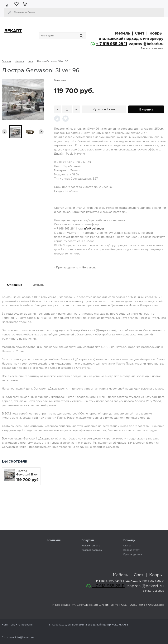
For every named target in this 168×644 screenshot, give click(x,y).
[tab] (15, 285)
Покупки (88, 540)
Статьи (127, 546)
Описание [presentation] (15, 285)
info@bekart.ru (93, 229)
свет (31, 61)
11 (125, 44)
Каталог (20, 61)
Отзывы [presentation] (38, 285)
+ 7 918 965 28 (109, 44)
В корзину (146, 109)
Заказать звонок (152, 49)
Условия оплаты (91, 546)
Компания (54, 540)
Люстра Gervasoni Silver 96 (27, 473)
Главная (6, 61)
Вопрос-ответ (131, 550)
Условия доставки (92, 550)
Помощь (129, 540)
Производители (133, 555)
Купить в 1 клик (104, 109)
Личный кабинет (24, 12)
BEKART (13, 31)
